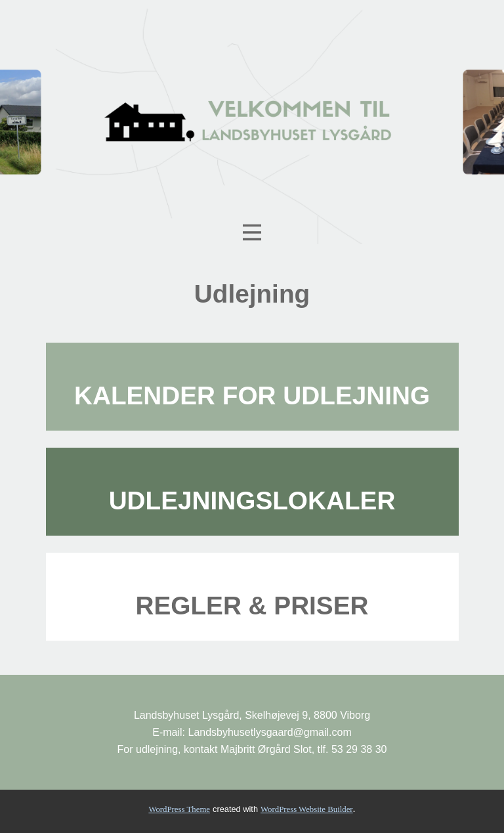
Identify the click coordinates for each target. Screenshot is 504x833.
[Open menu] (252, 232)
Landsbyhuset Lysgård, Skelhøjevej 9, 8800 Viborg (252, 715)
